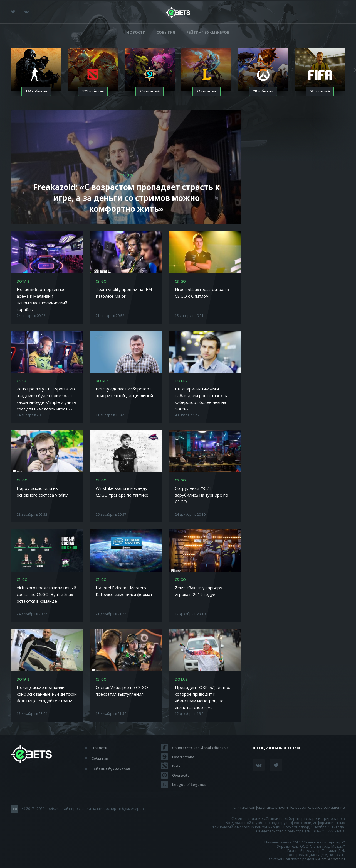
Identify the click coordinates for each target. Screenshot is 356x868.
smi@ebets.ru (333, 859)
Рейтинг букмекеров (208, 32)
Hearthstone (183, 757)
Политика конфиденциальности (259, 807)
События (166, 32)
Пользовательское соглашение (317, 807)
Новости (136, 32)
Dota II (178, 766)
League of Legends (189, 784)
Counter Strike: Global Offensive (200, 748)
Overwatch (182, 775)
